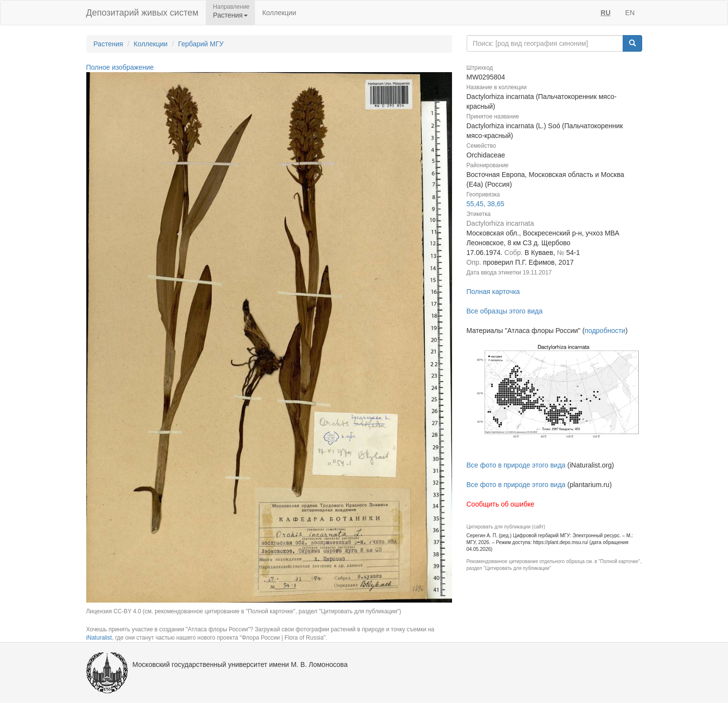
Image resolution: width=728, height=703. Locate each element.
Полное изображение (120, 67)
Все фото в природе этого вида (516, 465)
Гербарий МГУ (201, 44)
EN (630, 13)
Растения (108, 44)
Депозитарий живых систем (142, 13)
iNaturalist (99, 638)
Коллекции (279, 13)
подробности (605, 331)
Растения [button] (230, 15)
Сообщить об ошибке (501, 504)
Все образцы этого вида (505, 311)
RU (606, 13)
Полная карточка (493, 292)
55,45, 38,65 (486, 204)
